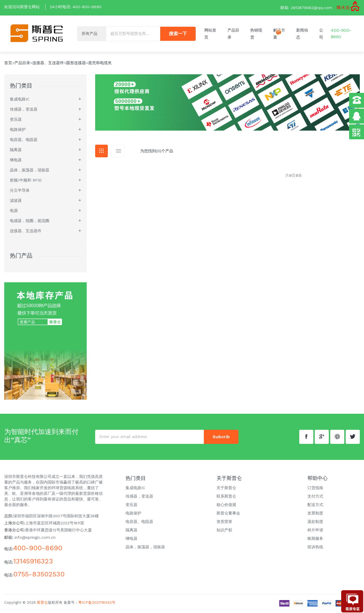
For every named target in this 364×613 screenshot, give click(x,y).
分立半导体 (20, 191)
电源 (14, 212)
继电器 (16, 161)
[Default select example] (92, 34)
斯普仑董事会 (228, 514)
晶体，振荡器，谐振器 (30, 171)
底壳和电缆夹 (100, 64)
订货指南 (315, 489)
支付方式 (315, 497)
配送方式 (315, 505)
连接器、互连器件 (48, 64)
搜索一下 (178, 34)
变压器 (16, 120)
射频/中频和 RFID (26, 181)
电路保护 (18, 131)
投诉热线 (315, 548)
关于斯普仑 (226, 489)
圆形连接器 (76, 64)
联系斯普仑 (226, 497)
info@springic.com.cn (35, 538)
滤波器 (16, 202)
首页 (8, 64)
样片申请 (315, 531)
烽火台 (343, 7)
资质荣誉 (224, 522)
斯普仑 (42, 603)
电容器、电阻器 (24, 141)
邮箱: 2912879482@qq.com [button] (306, 8)
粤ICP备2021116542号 (97, 603)
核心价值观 (226, 505)
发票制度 (315, 514)
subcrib (221, 438)
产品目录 (22, 64)
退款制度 (315, 522)
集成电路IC (20, 100)
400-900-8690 (87, 7)
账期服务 (315, 539)
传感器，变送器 (24, 110)
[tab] (101, 152)
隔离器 (16, 151)
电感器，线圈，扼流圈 (30, 222)
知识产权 (224, 531)
